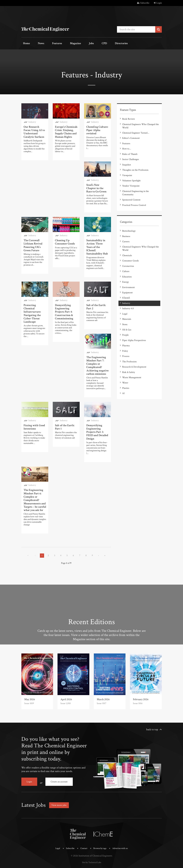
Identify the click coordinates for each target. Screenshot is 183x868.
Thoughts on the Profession (135, 164)
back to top (152, 722)
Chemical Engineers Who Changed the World (140, 124)
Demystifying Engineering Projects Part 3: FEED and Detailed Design (97, 421)
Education (127, 263)
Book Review (128, 118)
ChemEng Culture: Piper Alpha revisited (97, 129)
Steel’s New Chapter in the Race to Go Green (97, 186)
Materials (127, 301)
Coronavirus (128, 253)
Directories (102, 43)
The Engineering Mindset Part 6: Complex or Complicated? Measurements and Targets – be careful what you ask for (35, 487)
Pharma (126, 325)
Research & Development (134, 344)
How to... (127, 145)
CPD (88, 43)
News (37, 43)
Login (158, 3)
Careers (126, 231)
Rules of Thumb (130, 150)
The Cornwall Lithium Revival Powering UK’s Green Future (33, 242)
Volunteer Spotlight (131, 174)
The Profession (129, 340)
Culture (126, 258)
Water (125, 359)
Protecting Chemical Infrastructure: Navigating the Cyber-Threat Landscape (32, 305)
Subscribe (143, 3)
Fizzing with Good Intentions (34, 416)
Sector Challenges (131, 154)
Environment (128, 273)
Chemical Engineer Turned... (136, 130)
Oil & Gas (127, 311)
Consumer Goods (130, 249)
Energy (125, 268)
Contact (83, 839)
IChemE (126, 282)
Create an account (59, 774)
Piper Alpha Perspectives (134, 320)
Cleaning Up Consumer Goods (65, 239)
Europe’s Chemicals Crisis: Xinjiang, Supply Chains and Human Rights (66, 130)
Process (126, 335)
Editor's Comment (131, 135)
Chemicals (127, 244)
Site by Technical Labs (92, 852)
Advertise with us (122, 839)
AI (123, 368)
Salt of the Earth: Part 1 (64, 416)
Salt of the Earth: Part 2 (96, 299)
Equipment (127, 277)
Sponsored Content (131, 191)
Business (126, 226)
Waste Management (132, 354)
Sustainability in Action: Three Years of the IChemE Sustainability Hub (98, 242)
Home (25, 43)
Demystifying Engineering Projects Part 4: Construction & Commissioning (64, 303)
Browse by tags (100, 839)
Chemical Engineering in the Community (135, 185)
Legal (125, 296)
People (125, 316)
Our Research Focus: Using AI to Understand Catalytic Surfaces (34, 130)
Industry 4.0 (128, 292)
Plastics (126, 364)
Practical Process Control (134, 196)
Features (50, 43)
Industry (32, 121)
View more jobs (60, 795)
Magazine (66, 43)
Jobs (78, 43)
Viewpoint (127, 169)
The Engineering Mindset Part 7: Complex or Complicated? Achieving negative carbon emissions (97, 356)
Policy (125, 330)
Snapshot (127, 159)
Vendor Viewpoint (131, 178)
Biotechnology (129, 221)
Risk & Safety (129, 349)
